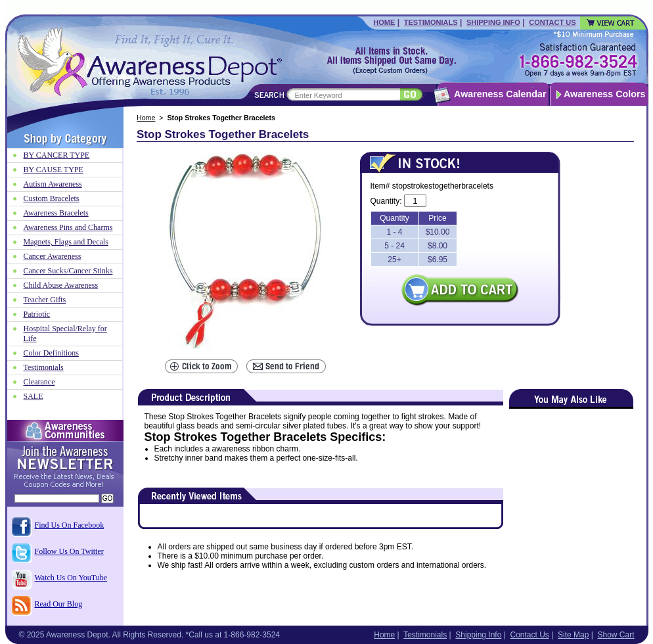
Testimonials (431, 22)
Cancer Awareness (53, 256)
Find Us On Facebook (70, 525)
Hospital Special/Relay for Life (65, 333)
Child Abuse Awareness (61, 285)
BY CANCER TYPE (57, 155)
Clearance (39, 382)
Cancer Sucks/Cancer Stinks (68, 271)
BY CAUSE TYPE (54, 170)
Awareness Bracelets (56, 213)
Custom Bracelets (52, 198)
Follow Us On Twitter (69, 551)
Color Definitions (51, 353)
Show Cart (616, 635)
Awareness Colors (605, 94)
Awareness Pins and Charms (68, 227)
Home (384, 22)
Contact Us (552, 22)
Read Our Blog (59, 604)
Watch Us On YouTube (71, 578)
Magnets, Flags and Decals (66, 242)
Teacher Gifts (45, 300)
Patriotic (37, 314)
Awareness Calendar (500, 94)
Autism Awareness (53, 184)
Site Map (573, 635)
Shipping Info (493, 22)
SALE (34, 396)
